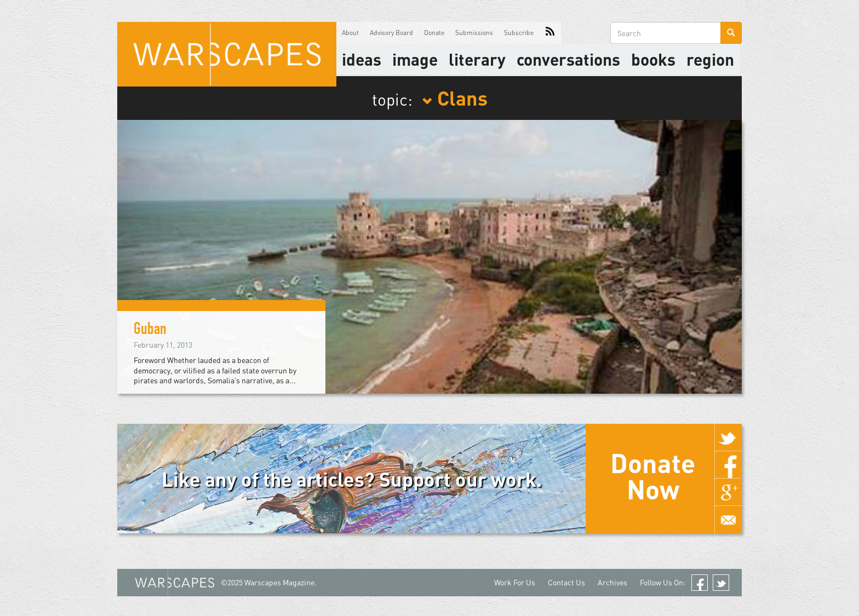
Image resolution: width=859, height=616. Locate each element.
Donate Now (653, 476)
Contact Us (566, 582)
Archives (612, 582)
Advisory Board (391, 33)
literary (477, 59)
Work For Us (515, 582)
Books (653, 59)
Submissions (474, 33)
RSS (550, 33)
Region (710, 59)
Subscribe (519, 33)
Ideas (362, 59)
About (350, 33)
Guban (150, 331)
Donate (434, 33)
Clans (455, 97)
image (415, 59)
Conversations (568, 59)
